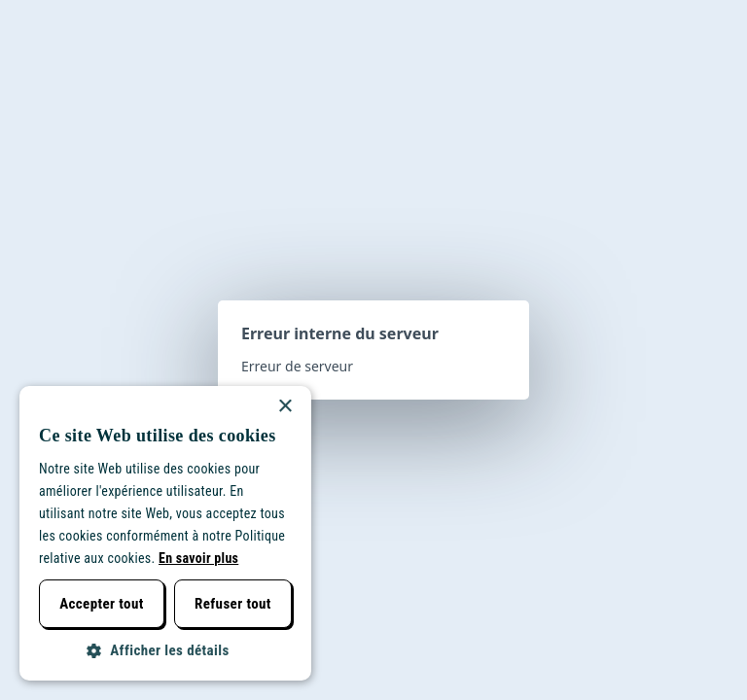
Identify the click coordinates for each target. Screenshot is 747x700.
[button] (165, 651)
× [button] (285, 407)
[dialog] (165, 533)
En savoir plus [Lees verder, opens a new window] (198, 558)
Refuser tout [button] (233, 604)
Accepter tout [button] (102, 604)
